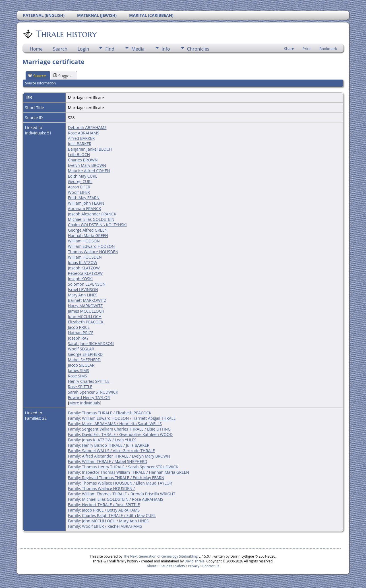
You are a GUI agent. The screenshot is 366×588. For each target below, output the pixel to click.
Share (289, 49)
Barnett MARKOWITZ (87, 300)
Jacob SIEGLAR (81, 365)
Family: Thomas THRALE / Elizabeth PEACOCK (110, 413)
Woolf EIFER (79, 192)
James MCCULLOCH (86, 311)
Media (138, 49)
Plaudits (166, 566)
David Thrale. (195, 561)
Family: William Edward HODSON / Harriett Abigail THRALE (122, 418)
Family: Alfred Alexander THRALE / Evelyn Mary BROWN (119, 456)
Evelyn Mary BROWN (87, 165)
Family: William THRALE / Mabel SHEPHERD (108, 461)
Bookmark (328, 49)
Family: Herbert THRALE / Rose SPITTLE (104, 505)
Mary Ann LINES (83, 295)
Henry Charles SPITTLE (89, 381)
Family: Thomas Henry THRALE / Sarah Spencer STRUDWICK (123, 467)
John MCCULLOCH (85, 316)
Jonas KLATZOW (83, 262)
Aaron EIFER (79, 187)
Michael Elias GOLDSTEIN (91, 219)
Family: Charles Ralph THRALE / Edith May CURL (112, 515)
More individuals (84, 403)
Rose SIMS (77, 376)
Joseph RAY (78, 338)
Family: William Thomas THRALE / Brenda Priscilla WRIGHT (122, 494)
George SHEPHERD (85, 354)
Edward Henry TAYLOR (89, 397)
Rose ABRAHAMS (84, 133)
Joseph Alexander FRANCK (92, 214)
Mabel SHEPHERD (84, 360)
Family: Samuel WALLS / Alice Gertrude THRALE (111, 451)
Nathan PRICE (81, 333)
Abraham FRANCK (85, 208)
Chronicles (198, 49)
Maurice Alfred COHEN (89, 171)
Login (83, 49)
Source (37, 76)
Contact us (211, 566)
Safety (180, 566)
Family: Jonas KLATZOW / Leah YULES (102, 440)
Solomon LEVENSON (87, 284)
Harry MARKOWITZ (85, 306)
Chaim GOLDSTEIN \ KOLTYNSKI (97, 225)
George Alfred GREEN (88, 230)
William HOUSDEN (85, 257)
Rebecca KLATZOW (85, 273)
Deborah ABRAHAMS (87, 127)
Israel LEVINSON (83, 289)
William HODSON (84, 241)
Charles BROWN (83, 160)
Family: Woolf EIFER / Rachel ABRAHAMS (105, 526)
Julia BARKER (80, 144)
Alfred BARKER (81, 138)
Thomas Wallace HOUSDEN (93, 252)
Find (110, 49)
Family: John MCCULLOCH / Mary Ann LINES (108, 521)
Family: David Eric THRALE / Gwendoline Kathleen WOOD (120, 434)
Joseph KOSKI (80, 279)
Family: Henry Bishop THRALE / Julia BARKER (109, 445)
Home (36, 49)
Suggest (63, 76)
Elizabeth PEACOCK (86, 322)
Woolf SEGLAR (81, 349)
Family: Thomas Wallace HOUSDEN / (101, 488)
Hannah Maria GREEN (88, 235)
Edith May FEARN (84, 198)
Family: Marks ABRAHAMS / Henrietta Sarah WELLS (115, 424)
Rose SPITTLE (80, 387)
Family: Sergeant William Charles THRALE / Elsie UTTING (119, 429)
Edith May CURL (83, 176)
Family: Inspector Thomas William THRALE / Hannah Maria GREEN (129, 472)
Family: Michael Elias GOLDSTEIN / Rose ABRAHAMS (116, 499)
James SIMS (79, 370)
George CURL (80, 181)
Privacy (194, 566)
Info (166, 49)
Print (307, 49)
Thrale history (66, 34)
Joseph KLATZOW (84, 268)
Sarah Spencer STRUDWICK (93, 392)
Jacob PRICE (79, 327)
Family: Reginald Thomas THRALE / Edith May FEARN (116, 478)
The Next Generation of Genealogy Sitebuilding (161, 556)
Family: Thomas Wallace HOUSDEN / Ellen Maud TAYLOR (120, 483)
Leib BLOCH (79, 154)
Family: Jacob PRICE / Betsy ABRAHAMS (104, 510)
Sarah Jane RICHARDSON (91, 343)
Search (60, 49)
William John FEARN (86, 203)
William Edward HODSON (91, 246)
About (152, 566)
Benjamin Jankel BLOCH (90, 149)
